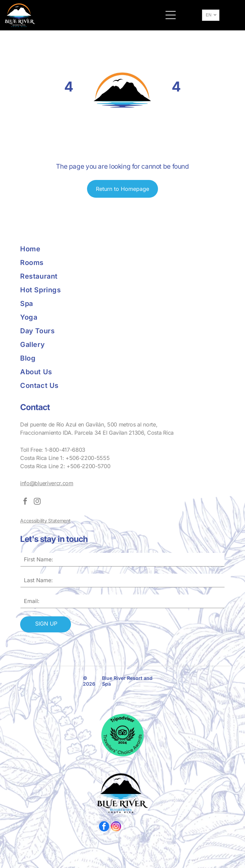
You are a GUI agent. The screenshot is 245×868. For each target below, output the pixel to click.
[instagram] (37, 502)
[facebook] (25, 502)
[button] (171, 15)
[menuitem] (71, 249)
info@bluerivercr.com (47, 483)
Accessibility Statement (45, 521)
